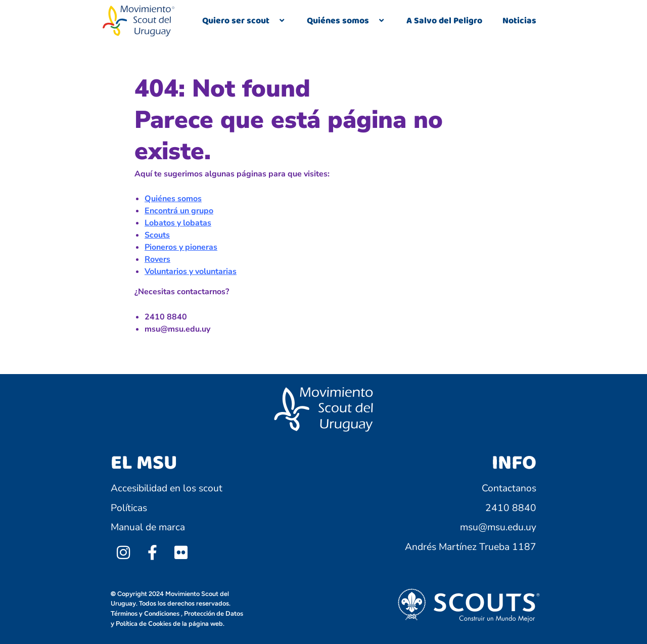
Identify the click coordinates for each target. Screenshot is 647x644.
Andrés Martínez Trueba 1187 (471, 547)
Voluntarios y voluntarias (191, 271)
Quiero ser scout (244, 21)
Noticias (519, 21)
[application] (273, 21)
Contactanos (509, 488)
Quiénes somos (346, 21)
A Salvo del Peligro (444, 21)
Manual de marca (148, 527)
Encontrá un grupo (179, 211)
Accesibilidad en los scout (167, 488)
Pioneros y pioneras (181, 247)
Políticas (129, 508)
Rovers (157, 259)
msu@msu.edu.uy (498, 527)
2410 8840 (511, 508)
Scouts (157, 235)
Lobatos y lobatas (178, 223)
